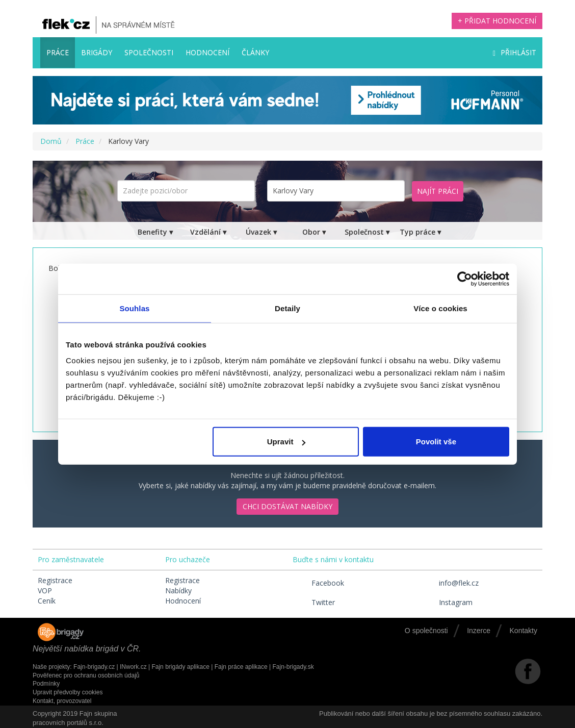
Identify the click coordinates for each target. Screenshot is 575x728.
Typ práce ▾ (420, 232)
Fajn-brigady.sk (293, 667)
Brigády (97, 52)
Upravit (286, 442)
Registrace (55, 580)
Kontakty (524, 631)
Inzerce (479, 631)
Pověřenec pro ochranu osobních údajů (86, 675)
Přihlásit (515, 52)
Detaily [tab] (287, 308)
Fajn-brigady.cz (94, 667)
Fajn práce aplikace (241, 667)
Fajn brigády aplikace (180, 667)
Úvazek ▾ (261, 232)
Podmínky (46, 684)
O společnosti (426, 631)
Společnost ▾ (367, 232)
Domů (51, 141)
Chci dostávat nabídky (287, 506)
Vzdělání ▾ (208, 232)
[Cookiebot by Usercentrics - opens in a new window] (465, 279)
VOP (45, 591)
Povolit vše (436, 442)
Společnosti (149, 52)
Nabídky (178, 591)
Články (255, 52)
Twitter (314, 602)
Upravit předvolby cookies (68, 692)
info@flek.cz (449, 583)
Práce (58, 52)
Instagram (446, 602)
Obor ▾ (314, 232)
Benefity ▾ (155, 232)
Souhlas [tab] (134, 308)
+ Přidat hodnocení (497, 21)
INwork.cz (133, 667)
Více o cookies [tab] (440, 308)
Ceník (47, 601)
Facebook (318, 583)
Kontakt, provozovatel (62, 701)
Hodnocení (207, 52)
